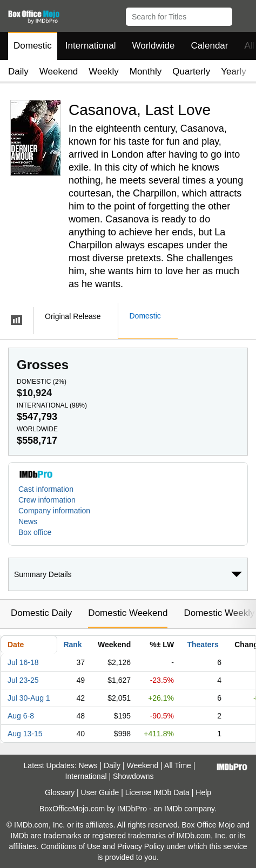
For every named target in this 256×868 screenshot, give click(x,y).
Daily (18, 72)
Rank (72, 645)
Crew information (47, 500)
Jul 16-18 (23, 662)
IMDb (173, 809)
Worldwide (153, 46)
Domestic (33, 46)
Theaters (203, 645)
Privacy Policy (141, 846)
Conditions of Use (70, 846)
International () (52, 405)
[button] (243, 15)
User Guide (100, 792)
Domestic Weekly (219, 613)
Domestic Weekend (128, 613)
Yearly (234, 72)
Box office (35, 532)
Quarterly (191, 72)
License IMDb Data (157, 792)
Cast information (46, 489)
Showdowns (133, 776)
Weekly (103, 72)
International (91, 46)
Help (203, 792)
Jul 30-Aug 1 (29, 698)
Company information (54, 511)
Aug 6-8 (21, 716)
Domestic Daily (41, 613)
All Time (178, 765)
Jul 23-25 (23, 680)
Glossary (60, 792)
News (28, 521)
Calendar (210, 46)
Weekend (59, 72)
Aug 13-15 (25, 734)
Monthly (146, 72)
